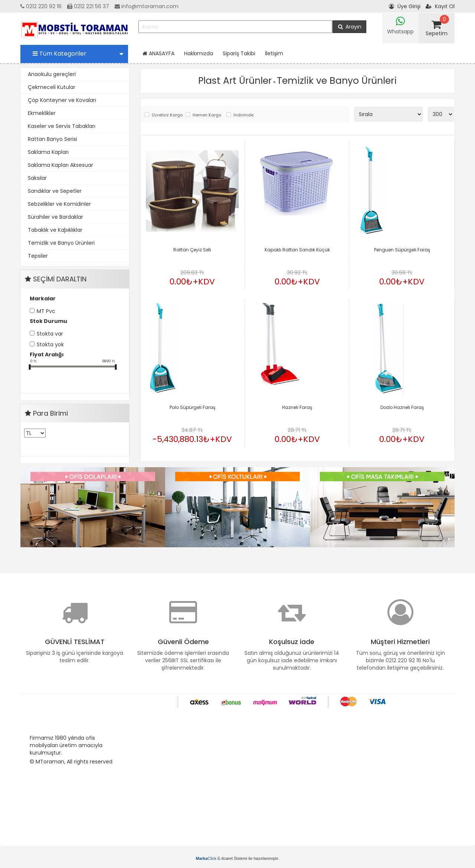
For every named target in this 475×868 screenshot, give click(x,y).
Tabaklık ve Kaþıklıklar (55, 230)
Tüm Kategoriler (78, 54)
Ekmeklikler (42, 113)
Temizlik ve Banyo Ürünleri (61, 243)
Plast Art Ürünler (235, 81)
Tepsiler (38, 256)
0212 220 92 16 (41, 6)
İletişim (274, 53)
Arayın (349, 27)
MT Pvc (46, 311)
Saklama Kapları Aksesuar (60, 165)
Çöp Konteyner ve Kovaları (62, 100)
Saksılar (37, 178)
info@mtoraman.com (147, 6)
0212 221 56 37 (88, 6)
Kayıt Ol (440, 6)
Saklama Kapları (48, 152)
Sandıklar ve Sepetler (55, 191)
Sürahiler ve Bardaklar (55, 217)
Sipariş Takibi (239, 53)
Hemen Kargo (207, 115)
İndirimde (243, 115)
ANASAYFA (158, 53)
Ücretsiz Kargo (167, 115)
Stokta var (50, 334)
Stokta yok (50, 344)
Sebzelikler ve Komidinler (59, 204)
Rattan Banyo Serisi (53, 139)
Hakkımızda (199, 53)
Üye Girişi (405, 6)
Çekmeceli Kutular (52, 87)
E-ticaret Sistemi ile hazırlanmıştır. (238, 858)
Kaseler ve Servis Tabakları (62, 126)
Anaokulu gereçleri (52, 74)
